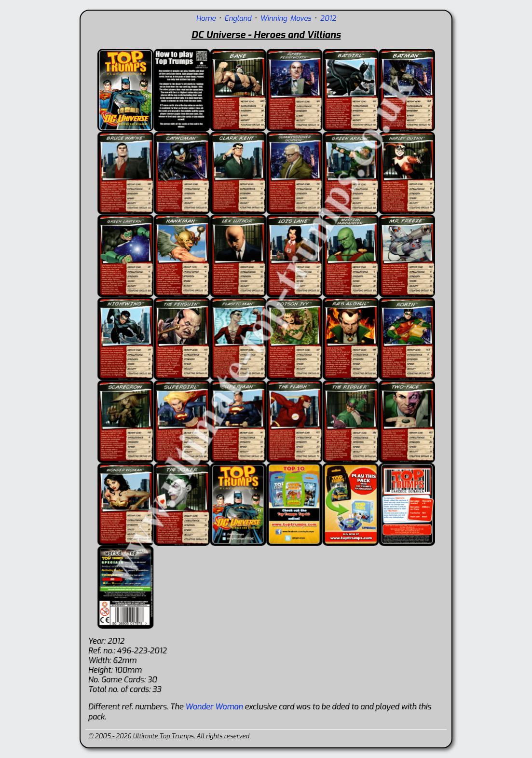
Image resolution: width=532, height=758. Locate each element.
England (238, 18)
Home (206, 18)
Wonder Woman (214, 707)
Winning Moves (286, 18)
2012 (328, 18)
